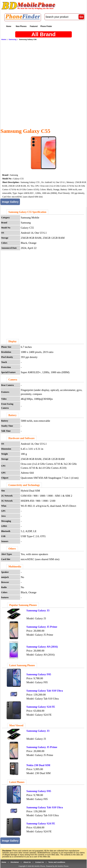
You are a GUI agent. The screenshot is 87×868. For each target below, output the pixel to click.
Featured (34, 26)
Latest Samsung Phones (22, 665)
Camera (13, 380)
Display (12, 341)
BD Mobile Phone (38, 866)
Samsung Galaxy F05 (39, 674)
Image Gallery (10, 202)
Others (12, 549)
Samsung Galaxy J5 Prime (42, 627)
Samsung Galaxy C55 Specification (27, 212)
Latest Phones (17, 782)
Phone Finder (46, 26)
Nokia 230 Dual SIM (38, 765)
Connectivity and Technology (24, 485)
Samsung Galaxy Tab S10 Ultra (45, 691)
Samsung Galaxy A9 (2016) (42, 647)
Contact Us (40, 862)
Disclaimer (15, 862)
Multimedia (15, 567)
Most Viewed (16, 725)
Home (9, 26)
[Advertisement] (43, 84)
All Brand (43, 34)
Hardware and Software (21, 438)
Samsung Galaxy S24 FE (41, 707)
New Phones (21, 26)
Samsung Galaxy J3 (38, 610)
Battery (12, 415)
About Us (27, 862)
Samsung (13, 39)
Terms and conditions (57, 862)
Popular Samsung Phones (23, 605)
